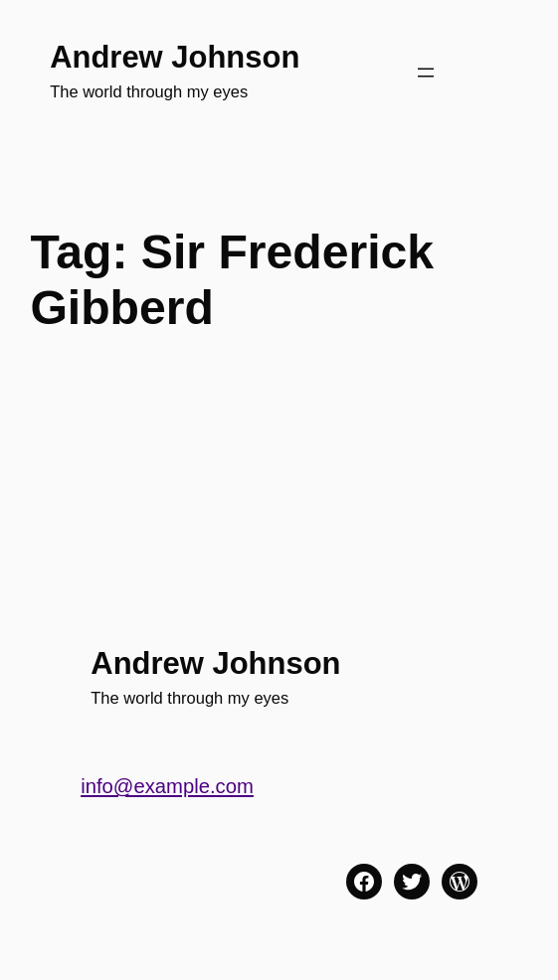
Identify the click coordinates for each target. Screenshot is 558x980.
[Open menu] (426, 73)
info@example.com (167, 786)
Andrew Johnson (175, 57)
